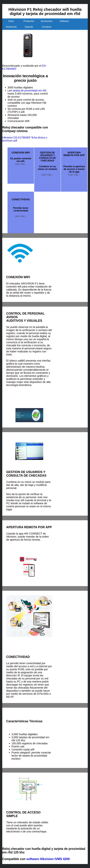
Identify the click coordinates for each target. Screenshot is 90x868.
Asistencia (11, 27)
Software (64, 21)
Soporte (29, 27)
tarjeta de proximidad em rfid (29, 91)
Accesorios (47, 21)
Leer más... (21, 164)
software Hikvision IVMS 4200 (48, 859)
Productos (29, 21)
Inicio (11, 21)
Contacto (47, 27)
